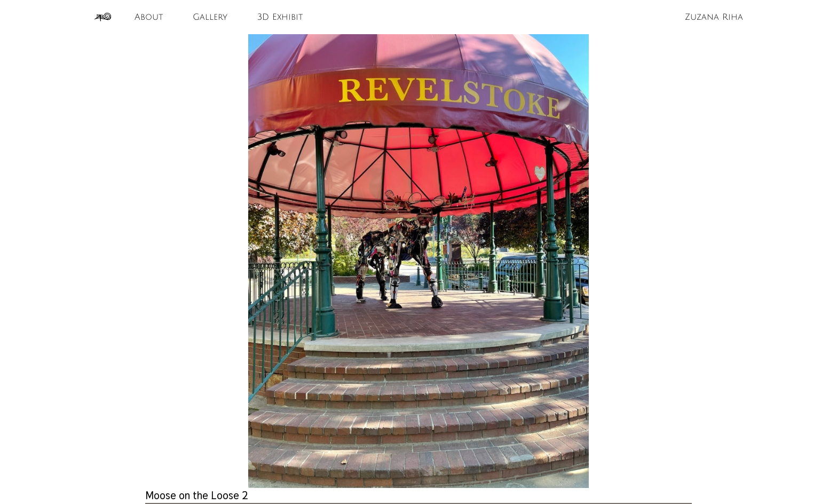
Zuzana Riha (714, 17)
